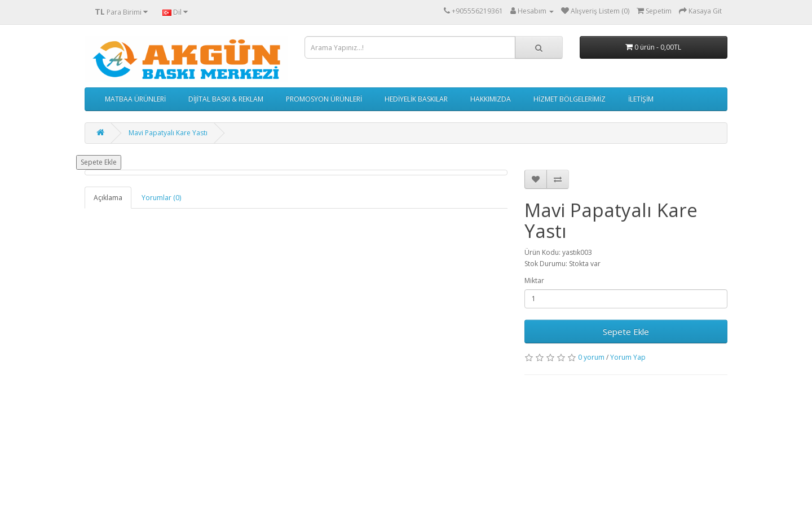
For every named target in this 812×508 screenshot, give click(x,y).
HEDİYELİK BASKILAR (416, 99)
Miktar (534, 280)
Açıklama (108, 198)
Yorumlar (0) (161, 198)
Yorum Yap (628, 357)
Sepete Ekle (99, 162)
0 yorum (591, 357)
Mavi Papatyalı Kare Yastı (168, 133)
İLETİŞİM (641, 99)
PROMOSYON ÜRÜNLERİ (324, 99)
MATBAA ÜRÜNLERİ (135, 99)
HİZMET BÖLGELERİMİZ (570, 99)
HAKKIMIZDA (491, 99)
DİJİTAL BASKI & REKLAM (226, 99)
